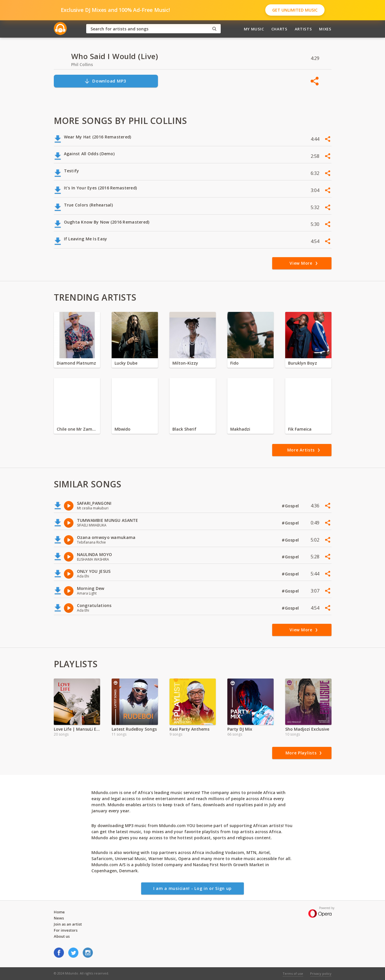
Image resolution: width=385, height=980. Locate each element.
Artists (303, 29)
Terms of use (293, 973)
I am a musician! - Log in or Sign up (192, 888)
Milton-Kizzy (185, 363)
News (59, 918)
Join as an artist (68, 924)
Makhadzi (240, 429)
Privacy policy (321, 973)
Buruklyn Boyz (303, 363)
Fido (234, 363)
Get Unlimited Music (295, 10)
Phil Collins (82, 64)
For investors (66, 930)
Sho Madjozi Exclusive (307, 729)
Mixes (325, 29)
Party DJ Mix (240, 729)
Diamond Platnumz (76, 363)
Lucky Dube (126, 363)
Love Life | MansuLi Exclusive (77, 729)
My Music (254, 29)
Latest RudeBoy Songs (134, 729)
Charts (279, 29)
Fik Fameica (300, 429)
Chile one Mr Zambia (77, 429)
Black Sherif (184, 429)
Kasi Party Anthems (189, 729)
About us (62, 936)
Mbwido (122, 429)
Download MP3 (105, 81)
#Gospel (291, 506)
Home (59, 912)
